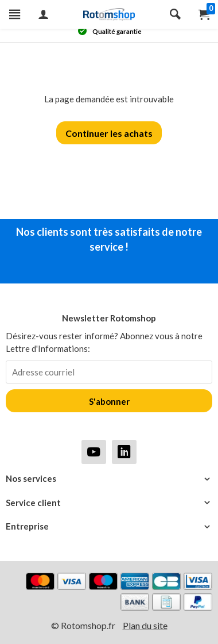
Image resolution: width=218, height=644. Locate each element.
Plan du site (145, 625)
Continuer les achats (109, 133)
